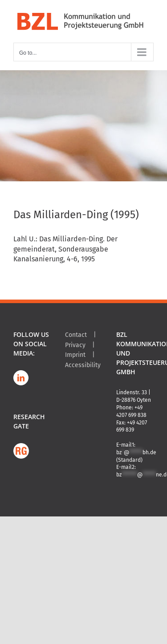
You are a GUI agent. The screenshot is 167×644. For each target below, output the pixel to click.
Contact (76, 335)
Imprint (75, 355)
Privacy (75, 345)
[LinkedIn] (21, 378)
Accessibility (83, 365)
